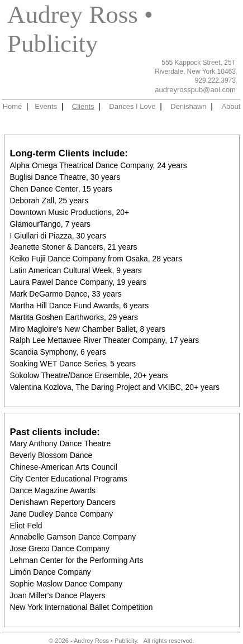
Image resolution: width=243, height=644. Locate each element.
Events (46, 106)
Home (13, 106)
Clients (83, 106)
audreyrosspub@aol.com (195, 90)
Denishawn (188, 106)
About (231, 106)
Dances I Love (132, 106)
